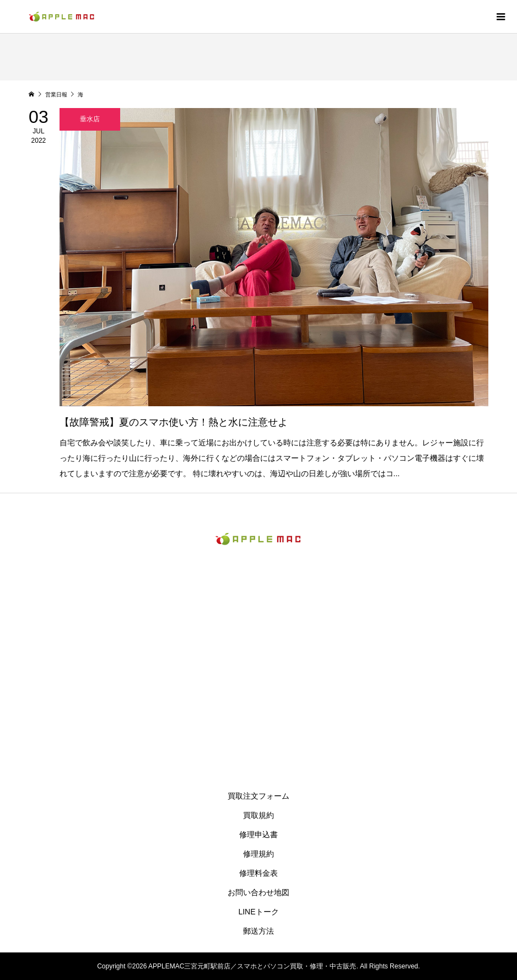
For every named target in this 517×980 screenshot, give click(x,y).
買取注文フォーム (258, 796)
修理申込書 (258, 834)
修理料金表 (258, 873)
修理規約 (258, 854)
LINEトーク (258, 912)
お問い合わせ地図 (258, 892)
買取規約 (258, 815)
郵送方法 (258, 931)
